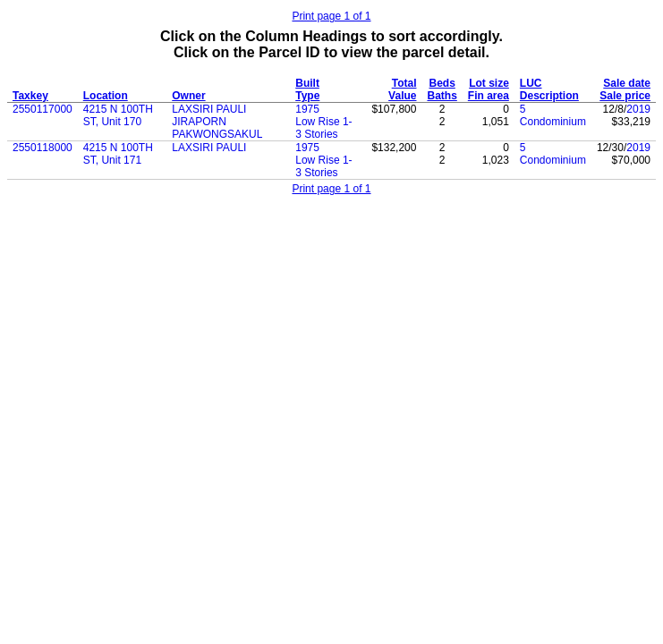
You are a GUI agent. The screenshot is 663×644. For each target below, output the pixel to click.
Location (106, 96)
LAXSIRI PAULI (209, 109)
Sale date (627, 83)
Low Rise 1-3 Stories (323, 128)
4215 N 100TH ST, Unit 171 (118, 154)
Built (307, 83)
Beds (442, 83)
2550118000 (42, 148)
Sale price (625, 96)
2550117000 (42, 109)
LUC (531, 83)
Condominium (553, 122)
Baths (442, 96)
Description (549, 96)
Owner (188, 96)
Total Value (402, 89)
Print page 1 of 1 (331, 16)
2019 (638, 109)
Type (307, 96)
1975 (307, 109)
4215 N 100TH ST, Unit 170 (118, 115)
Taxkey (30, 96)
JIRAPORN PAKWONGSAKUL (217, 128)
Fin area (489, 96)
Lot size (489, 83)
